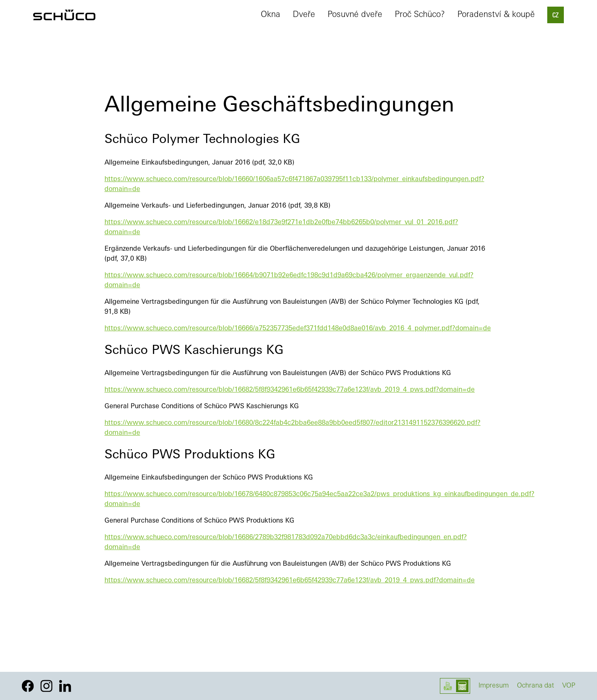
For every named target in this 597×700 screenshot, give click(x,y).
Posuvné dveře (355, 15)
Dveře (304, 15)
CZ (556, 16)
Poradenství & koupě (496, 15)
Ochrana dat (535, 686)
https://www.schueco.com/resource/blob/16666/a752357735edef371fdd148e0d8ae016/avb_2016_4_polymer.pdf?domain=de (298, 329)
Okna (271, 15)
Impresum (494, 686)
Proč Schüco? (420, 15)
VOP (569, 686)
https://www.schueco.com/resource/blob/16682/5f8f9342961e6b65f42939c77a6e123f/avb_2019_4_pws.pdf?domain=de (290, 390)
